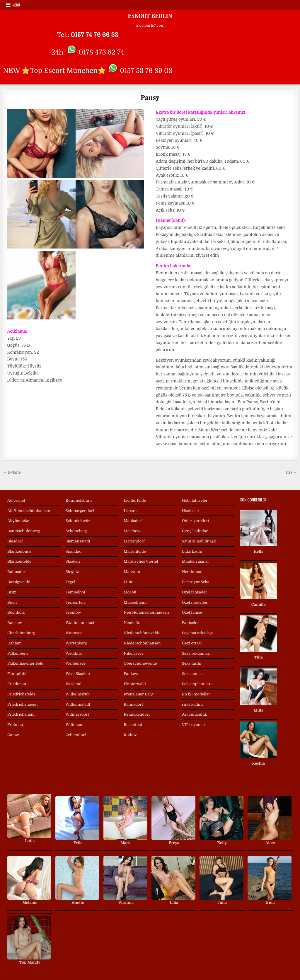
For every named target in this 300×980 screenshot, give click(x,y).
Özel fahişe (192, 612)
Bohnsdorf (17, 572)
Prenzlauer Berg (138, 694)
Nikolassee (134, 653)
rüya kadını (192, 704)
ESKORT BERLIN (150, 16)
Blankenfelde (19, 561)
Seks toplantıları (197, 684)
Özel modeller (195, 602)
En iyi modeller (196, 694)
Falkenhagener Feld (25, 663)
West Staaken (78, 674)
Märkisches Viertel (141, 561)
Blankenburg (19, 551)
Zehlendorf (76, 735)
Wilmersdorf (77, 714)
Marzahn (132, 572)
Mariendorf (134, 541)
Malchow (132, 531)
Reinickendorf (137, 714)
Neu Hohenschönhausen (146, 612)
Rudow (130, 735)
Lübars (130, 511)
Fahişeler (190, 623)
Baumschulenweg (24, 531)
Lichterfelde (135, 500)
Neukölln (132, 623)
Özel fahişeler (195, 592)
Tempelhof (75, 592)
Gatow (13, 735)
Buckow (15, 623)
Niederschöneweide (142, 633)
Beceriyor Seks (196, 582)
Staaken (73, 561)
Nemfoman (192, 572)
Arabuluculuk (195, 714)
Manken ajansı (195, 561)
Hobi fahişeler (195, 500)
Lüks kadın (192, 551)
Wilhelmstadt (78, 704)
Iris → (292, 472)
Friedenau (17, 684)
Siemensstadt (78, 541)
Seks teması (193, 674)
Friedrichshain (21, 714)
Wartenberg (76, 643)
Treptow (73, 612)
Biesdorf (15, 541)
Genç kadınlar (195, 531)
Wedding (74, 653)
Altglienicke (18, 521)
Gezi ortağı (192, 643)
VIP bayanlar (194, 725)
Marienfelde (135, 551)
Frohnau (15, 725)
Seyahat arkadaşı (197, 633)
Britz (12, 592)
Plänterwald (135, 684)
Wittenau (74, 725)
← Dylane (12, 472)
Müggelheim (135, 602)
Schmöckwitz (78, 521)
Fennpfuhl (17, 674)
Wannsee (74, 633)
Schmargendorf (80, 511)
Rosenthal (133, 725)
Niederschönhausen (142, 643)
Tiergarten (75, 602)
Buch (12, 602)
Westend (74, 684)
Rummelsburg (79, 500)
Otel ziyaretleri (196, 521)
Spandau (74, 551)
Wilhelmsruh (78, 694)
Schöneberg (76, 531)
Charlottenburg (21, 633)
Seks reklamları (196, 653)
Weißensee (76, 663)
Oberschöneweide (140, 663)
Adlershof (16, 500)
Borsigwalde (19, 582)
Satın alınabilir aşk (199, 541)
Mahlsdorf (133, 521)
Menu (16, 5)
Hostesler (191, 511)
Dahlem (15, 643)
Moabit (130, 592)
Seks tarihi (192, 663)
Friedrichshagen (23, 704)
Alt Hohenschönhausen (29, 511)
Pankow (131, 674)
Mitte (128, 582)
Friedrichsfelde (21, 694)
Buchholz (16, 612)
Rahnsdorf (133, 704)
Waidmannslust (80, 623)
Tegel (70, 582)
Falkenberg (18, 653)
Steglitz (72, 572)
